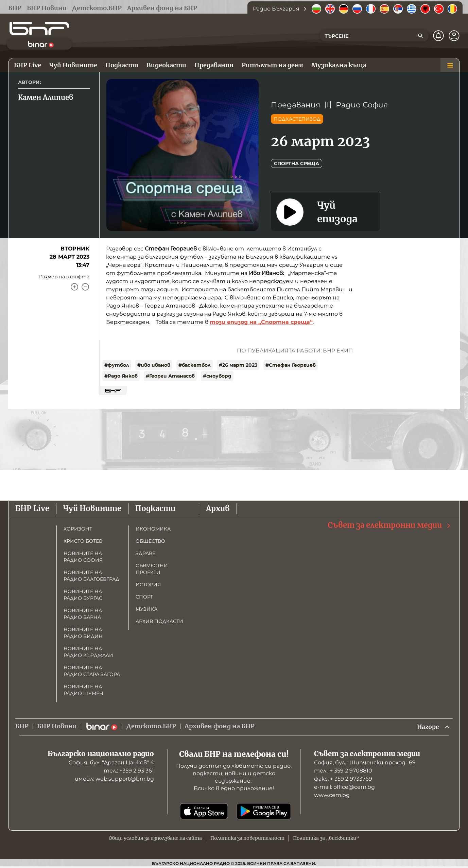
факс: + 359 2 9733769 (343, 779)
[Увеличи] (74, 287)
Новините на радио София (83, 557)
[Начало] (39, 29)
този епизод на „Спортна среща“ (261, 322)
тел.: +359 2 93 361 (129, 771)
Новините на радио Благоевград (91, 576)
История (148, 585)
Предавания (296, 105)
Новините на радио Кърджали (88, 652)
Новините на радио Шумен (83, 690)
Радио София (362, 105)
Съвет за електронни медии (389, 525)
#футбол (117, 365)
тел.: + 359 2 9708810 (343, 771)
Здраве (145, 553)
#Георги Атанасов (170, 376)
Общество (150, 541)
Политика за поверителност (247, 838)
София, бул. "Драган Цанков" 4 (111, 763)
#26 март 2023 (238, 365)
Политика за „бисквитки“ (326, 838)
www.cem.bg (332, 795)
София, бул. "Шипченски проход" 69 (365, 763)
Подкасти (155, 508)
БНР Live (32, 508)
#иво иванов (154, 365)
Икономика (153, 529)
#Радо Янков (121, 376)
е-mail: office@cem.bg (344, 787)
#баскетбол (195, 365)
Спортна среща (297, 163)
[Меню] (450, 65)
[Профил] (454, 36)
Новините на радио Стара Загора (92, 671)
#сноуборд (217, 376)
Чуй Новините (92, 508)
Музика (146, 609)
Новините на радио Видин (83, 633)
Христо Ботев (83, 541)
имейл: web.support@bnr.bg (114, 779)
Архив (218, 508)
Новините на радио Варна (83, 614)
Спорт (144, 597)
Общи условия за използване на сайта (155, 838)
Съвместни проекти (152, 569)
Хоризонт (78, 529)
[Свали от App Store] (204, 812)
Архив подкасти (159, 621)
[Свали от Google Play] (264, 812)
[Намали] (85, 287)
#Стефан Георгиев (291, 365)
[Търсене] (420, 36)
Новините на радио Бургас (83, 595)
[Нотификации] (438, 36)
